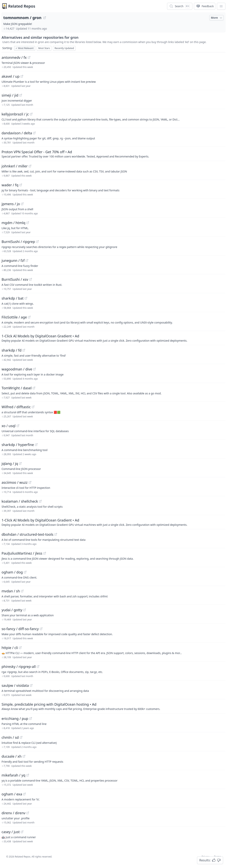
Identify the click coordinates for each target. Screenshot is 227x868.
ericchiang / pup (15, 718)
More (217, 18)
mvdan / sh (11, 591)
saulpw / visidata (15, 685)
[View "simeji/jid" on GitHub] (21, 95)
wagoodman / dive (17, 369)
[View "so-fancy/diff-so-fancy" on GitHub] (41, 629)
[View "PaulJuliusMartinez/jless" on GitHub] (45, 553)
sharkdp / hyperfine (18, 445)
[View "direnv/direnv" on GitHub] (28, 813)
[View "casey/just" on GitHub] (22, 832)
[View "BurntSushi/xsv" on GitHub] (31, 279)
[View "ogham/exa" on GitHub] (24, 794)
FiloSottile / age (14, 317)
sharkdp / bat (13, 298)
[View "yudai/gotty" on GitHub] (25, 610)
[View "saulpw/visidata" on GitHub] (31, 685)
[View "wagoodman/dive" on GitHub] (34, 369)
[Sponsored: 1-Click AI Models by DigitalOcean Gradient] (113, 338)
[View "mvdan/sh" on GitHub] (22, 591)
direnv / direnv (13, 813)
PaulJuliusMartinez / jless (22, 553)
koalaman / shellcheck (20, 501)
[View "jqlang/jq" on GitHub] (20, 463)
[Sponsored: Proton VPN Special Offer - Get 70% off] (113, 154)
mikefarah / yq (13, 775)
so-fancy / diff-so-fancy (20, 629)
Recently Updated (64, 48)
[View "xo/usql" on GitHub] (18, 426)
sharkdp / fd (11, 350)
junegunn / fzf (13, 260)
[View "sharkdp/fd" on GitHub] (24, 350)
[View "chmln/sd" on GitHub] (21, 737)
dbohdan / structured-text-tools (27, 534)
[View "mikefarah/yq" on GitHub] (28, 775)
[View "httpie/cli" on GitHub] (20, 648)
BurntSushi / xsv (15, 279)
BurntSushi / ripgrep (18, 242)
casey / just (11, 832)
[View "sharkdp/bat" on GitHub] (26, 298)
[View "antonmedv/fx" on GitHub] (29, 57)
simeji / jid (10, 95)
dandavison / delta (17, 133)
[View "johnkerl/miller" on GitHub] (30, 166)
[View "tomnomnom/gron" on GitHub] (45, 18)
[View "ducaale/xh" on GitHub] (24, 756)
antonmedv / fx (14, 57)
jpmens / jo (11, 204)
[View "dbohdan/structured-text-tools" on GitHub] (56, 534)
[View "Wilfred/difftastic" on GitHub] (33, 407)
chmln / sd (10, 737)
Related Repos (22, 6)
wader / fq (10, 185)
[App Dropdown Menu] (221, 6)
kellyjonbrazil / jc (15, 114)
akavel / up (11, 76)
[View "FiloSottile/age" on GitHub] (29, 317)
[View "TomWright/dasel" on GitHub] (34, 388)
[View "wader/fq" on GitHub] (21, 185)
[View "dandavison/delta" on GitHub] (34, 133)
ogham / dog (12, 572)
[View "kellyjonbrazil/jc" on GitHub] (31, 114)
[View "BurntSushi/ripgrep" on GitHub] (37, 242)
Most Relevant (25, 48)
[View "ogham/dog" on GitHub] (25, 572)
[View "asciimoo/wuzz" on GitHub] (30, 482)
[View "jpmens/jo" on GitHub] (22, 204)
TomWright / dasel (17, 388)
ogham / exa (12, 794)
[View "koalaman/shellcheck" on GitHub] (40, 501)
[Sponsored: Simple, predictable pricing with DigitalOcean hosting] (113, 706)
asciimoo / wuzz (15, 482)
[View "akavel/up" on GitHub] (22, 76)
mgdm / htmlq (13, 223)
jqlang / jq (10, 463)
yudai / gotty (12, 610)
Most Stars (44, 48)
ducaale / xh (12, 756)
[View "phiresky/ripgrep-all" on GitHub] (38, 667)
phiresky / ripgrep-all (19, 667)
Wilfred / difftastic (16, 407)
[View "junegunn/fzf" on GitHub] (27, 260)
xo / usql (9, 426)
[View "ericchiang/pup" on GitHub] (31, 718)
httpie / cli (10, 648)
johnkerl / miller (15, 166)
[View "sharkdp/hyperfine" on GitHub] (36, 445)
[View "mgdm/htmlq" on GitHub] (28, 223)
